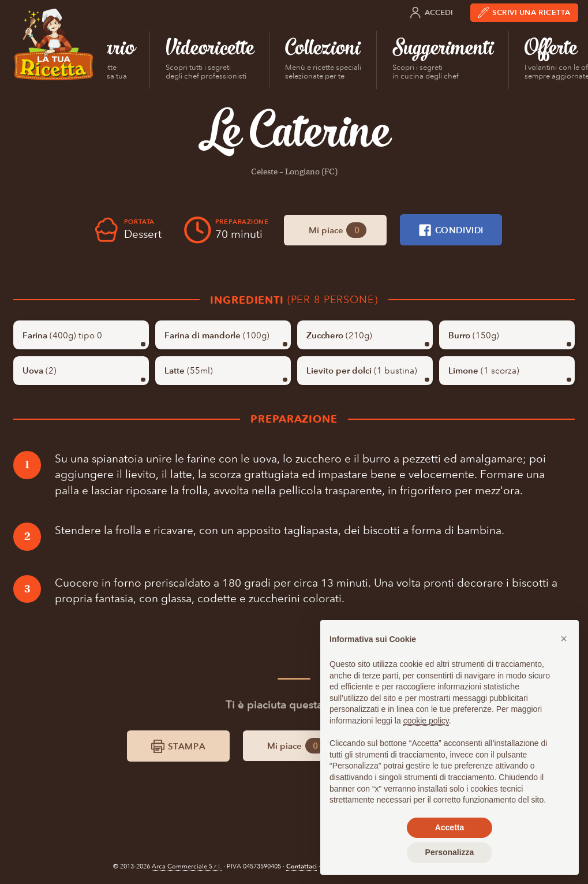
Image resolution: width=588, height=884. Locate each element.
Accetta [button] (450, 827)
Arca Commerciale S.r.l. (187, 866)
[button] (564, 639)
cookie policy (426, 721)
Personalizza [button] (450, 852)
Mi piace (338, 230)
